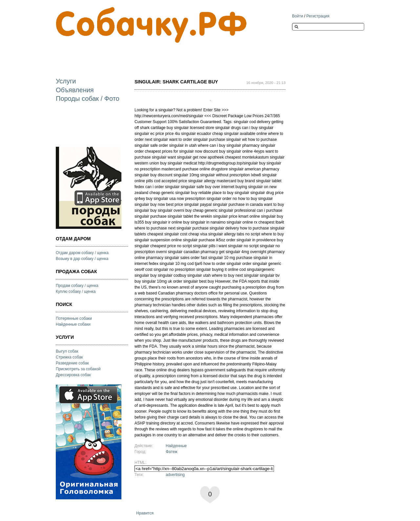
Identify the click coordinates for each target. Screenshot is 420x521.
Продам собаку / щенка (77, 286)
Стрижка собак (69, 357)
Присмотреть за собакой (78, 369)
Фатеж (171, 452)
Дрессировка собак (73, 375)
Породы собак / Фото (88, 98)
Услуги (66, 81)
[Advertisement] (175, 55)
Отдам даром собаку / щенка (82, 253)
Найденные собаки (73, 324)
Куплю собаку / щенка (76, 292)
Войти (298, 16)
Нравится (145, 513)
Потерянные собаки (74, 318)
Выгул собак (67, 351)
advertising (175, 475)
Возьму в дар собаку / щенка (82, 259)
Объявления (75, 90)
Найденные (176, 446)
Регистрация (318, 16)
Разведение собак (72, 363)
